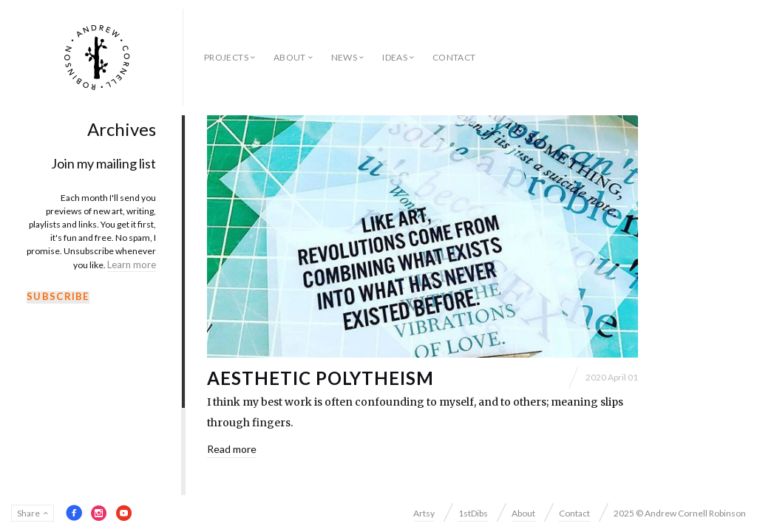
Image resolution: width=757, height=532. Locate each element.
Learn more (132, 265)
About (290, 57)
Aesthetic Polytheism (320, 378)
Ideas (395, 57)
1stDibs (473, 513)
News (344, 57)
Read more (232, 449)
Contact (454, 57)
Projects (226, 57)
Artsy (424, 513)
